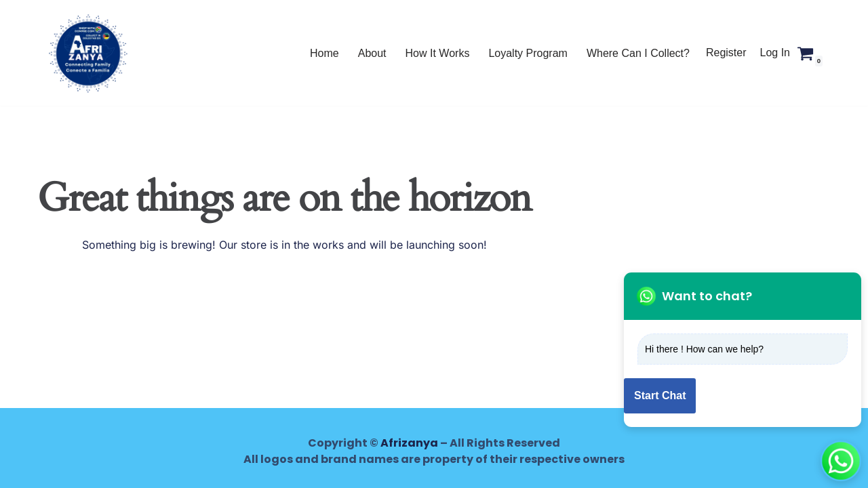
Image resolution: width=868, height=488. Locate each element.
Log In (775, 53)
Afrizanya (409, 443)
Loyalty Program (528, 53)
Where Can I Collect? (638, 53)
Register (726, 53)
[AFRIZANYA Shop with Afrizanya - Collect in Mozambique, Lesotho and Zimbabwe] (88, 53)
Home (324, 53)
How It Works (438, 53)
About (372, 53)
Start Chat (660, 395)
